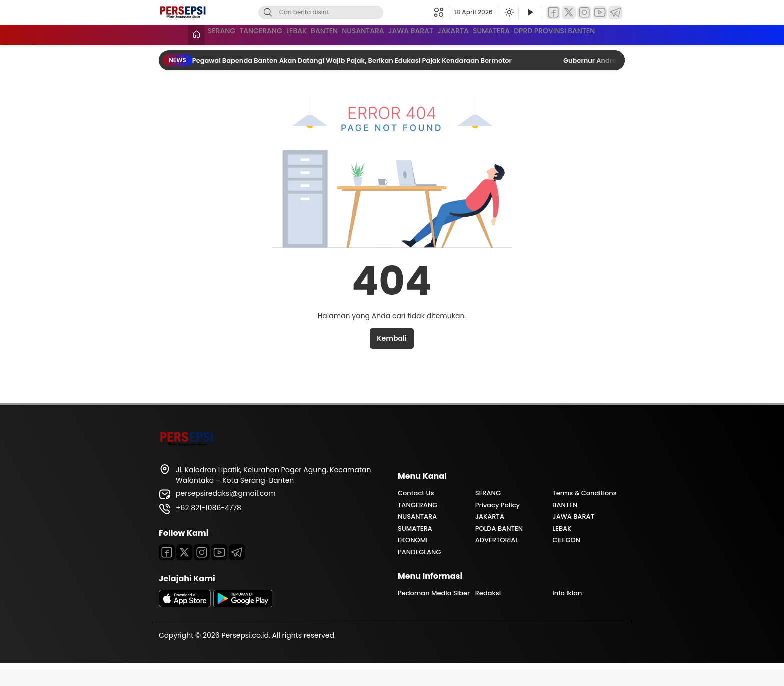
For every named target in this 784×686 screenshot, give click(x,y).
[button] (442, 12)
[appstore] (185, 621)
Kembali (392, 355)
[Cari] (268, 13)
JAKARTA (545, 34)
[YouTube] (600, 13)
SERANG (197, 34)
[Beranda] (167, 35)
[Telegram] (615, 13)
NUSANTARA (416, 34)
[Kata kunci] (337, 13)
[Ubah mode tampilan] (508, 12)
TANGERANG (256, 34)
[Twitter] (569, 13)
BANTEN (358, 34)
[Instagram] (584, 13)
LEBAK (311, 34)
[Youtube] (219, 569)
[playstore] (243, 621)
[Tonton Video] (530, 13)
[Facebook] (553, 13)
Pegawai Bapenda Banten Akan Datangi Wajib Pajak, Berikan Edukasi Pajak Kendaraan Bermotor (353, 77)
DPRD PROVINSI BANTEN (224, 52)
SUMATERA (604, 34)
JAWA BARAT (484, 34)
